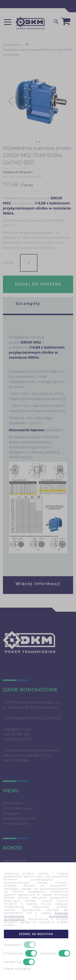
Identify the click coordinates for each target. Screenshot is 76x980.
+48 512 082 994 (16, 734)
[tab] (38, 305)
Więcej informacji (38, 584)
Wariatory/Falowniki (19, 818)
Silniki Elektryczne (18, 808)
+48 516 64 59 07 (17, 739)
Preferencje (14, 953)
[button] (11, 101)
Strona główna (13, 45)
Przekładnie (13, 803)
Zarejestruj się (15, 861)
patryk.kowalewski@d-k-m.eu (28, 755)
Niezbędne (13, 945)
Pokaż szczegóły (17, 969)
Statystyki (48, 953)
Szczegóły (28, 303)
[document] (38, 921)
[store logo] (30, 23)
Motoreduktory (16, 824)
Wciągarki (11, 813)
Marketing (13, 962)
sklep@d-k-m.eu (17, 729)
